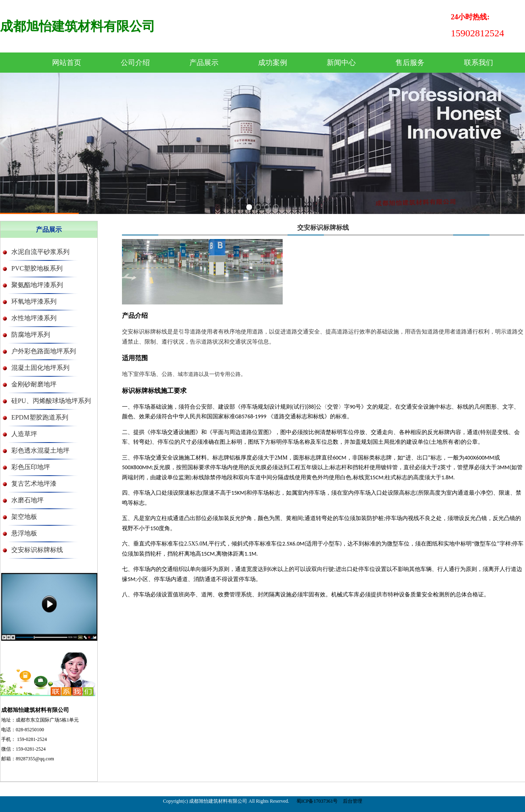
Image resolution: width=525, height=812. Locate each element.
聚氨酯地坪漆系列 (37, 285)
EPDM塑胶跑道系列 (40, 417)
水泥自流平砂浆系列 (40, 252)
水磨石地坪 (27, 500)
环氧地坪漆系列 (34, 301)
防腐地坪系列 (31, 335)
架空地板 (24, 517)
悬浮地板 (24, 533)
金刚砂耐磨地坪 (34, 384)
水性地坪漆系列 (34, 318)
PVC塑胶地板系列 (37, 268)
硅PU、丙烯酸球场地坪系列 (51, 401)
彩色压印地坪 (31, 467)
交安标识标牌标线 (37, 550)
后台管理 (353, 801)
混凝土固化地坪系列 (40, 368)
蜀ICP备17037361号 (317, 801)
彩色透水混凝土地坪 (40, 450)
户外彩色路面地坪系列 (44, 351)
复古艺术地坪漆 (34, 484)
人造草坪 (24, 434)
